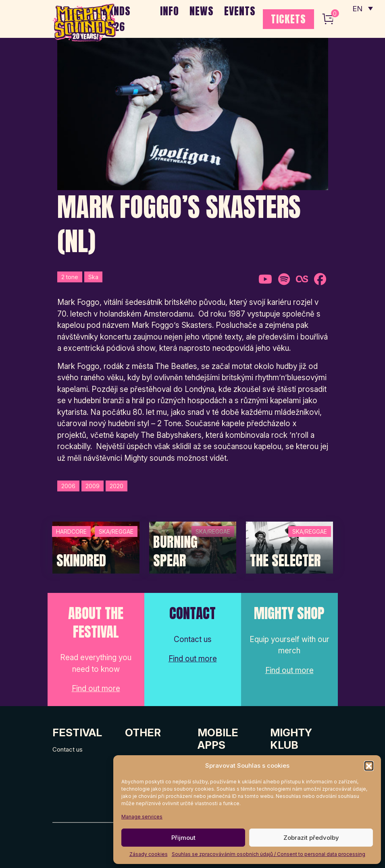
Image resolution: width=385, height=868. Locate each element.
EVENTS (240, 11)
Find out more (96, 689)
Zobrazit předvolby (311, 838)
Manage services (142, 817)
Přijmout (183, 838)
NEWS (202, 11)
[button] (369, 766)
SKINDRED (81, 561)
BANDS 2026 (117, 19)
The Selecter (285, 561)
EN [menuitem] (357, 8)
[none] (362, 8)
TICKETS (288, 19)
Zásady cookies (149, 854)
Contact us (68, 749)
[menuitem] (362, 8)
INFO (170, 11)
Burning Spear (175, 551)
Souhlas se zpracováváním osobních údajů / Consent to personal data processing (268, 854)
